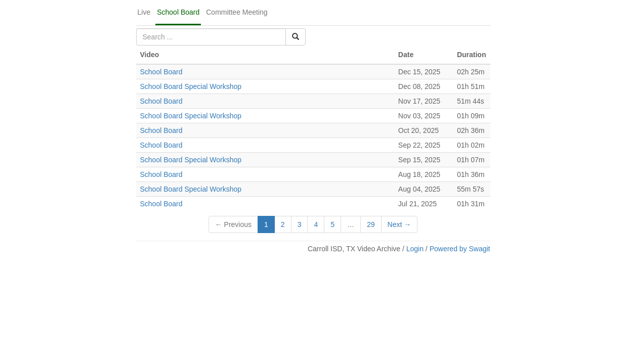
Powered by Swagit (460, 249)
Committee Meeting (237, 12)
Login (415, 249)
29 (371, 224)
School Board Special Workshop (191, 86)
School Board (178, 12)
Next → (400, 224)
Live (144, 12)
